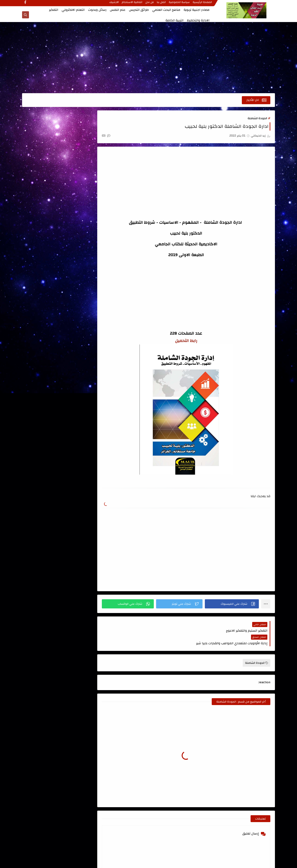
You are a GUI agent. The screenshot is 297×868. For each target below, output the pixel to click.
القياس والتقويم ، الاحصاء (76, 258)
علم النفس (118, 10)
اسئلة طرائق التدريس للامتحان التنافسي (42, 136)
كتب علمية (76, 325)
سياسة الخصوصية (179, 4)
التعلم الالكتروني (73, 10)
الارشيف (114, 4)
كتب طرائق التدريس (42, 313)
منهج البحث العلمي (76, 338)
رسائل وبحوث (97, 10)
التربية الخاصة (174, 20)
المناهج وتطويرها (42, 256)
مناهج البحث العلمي (166, 10)
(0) (108, 136)
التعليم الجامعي (76, 217)
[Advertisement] (148, 58)
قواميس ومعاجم (76, 300)
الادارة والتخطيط (198, 20)
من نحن (150, 4)
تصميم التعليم (42, 274)
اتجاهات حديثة (76, 131)
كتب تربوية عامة (76, 313)
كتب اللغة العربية (42, 300)
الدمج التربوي (76, 243)
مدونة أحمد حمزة (72, 379)
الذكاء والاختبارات (42, 243)
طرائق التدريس (139, 10)
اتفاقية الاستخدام (132, 4)
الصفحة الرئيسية (203, 4)
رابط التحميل (187, 341)
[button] (232, 604)
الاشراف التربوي (76, 186)
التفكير (54, 10)
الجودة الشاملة (257, 118)
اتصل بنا (161, 4)
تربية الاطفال (76, 274)
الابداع (42, 155)
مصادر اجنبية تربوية (197, 10)
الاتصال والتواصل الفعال (76, 170)
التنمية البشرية (76, 230)
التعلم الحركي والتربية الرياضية (42, 202)
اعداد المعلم (76, 155)
